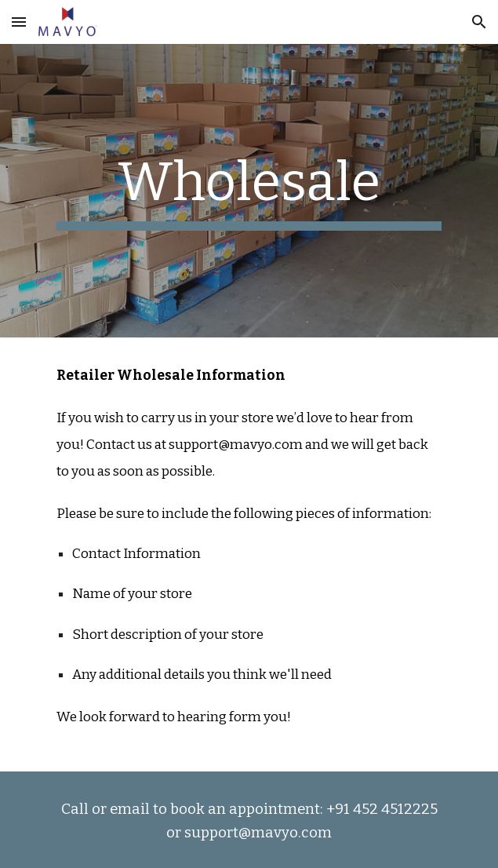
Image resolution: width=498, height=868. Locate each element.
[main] (249, 191)
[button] (19, 22)
